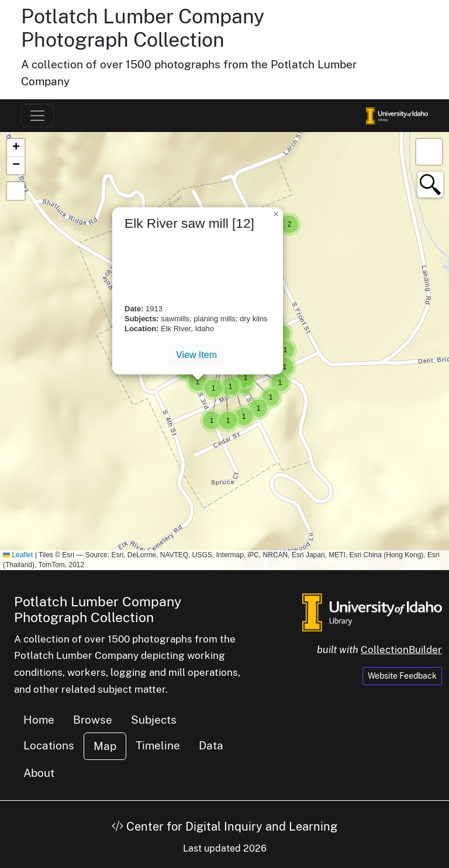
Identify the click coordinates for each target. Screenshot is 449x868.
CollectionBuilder (401, 650)
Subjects (154, 720)
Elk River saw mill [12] (189, 223)
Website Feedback (402, 676)
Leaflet (18, 555)
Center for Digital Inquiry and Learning (224, 827)
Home (39, 720)
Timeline (158, 745)
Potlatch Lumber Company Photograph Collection (143, 28)
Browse (93, 720)
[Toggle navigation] (37, 116)
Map (105, 746)
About (39, 773)
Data (211, 745)
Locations (49, 745)
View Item (196, 355)
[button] (289, 224)
